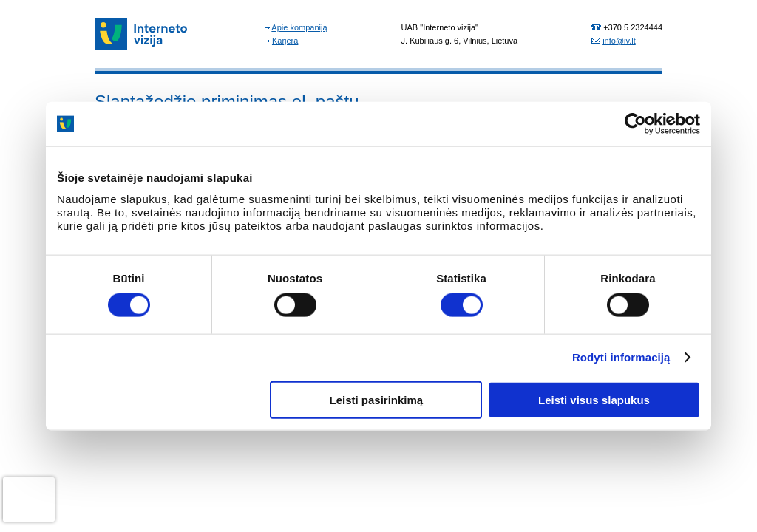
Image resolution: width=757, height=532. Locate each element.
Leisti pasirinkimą (377, 399)
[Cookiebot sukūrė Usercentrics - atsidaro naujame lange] (635, 124)
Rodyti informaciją (621, 357)
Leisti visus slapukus (594, 399)
